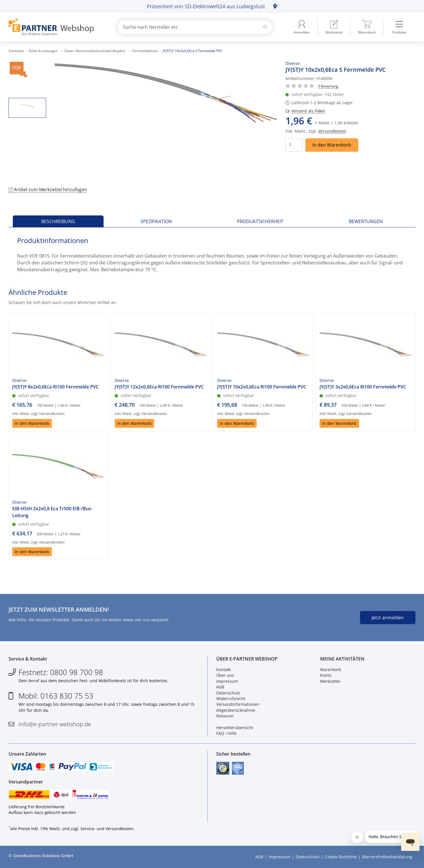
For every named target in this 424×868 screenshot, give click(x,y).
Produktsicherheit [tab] (260, 221)
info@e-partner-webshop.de (55, 724)
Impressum (227, 681)
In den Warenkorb (332, 145)
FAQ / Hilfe (226, 733)
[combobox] (195, 27)
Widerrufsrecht (231, 699)
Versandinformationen (238, 704)
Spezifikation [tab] (156, 221)
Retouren (225, 716)
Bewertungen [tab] (366, 221)
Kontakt (224, 669)
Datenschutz (228, 693)
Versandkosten (332, 131)
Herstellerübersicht (235, 728)
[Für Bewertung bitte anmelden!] (328, 86)
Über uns (225, 675)
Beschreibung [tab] (58, 221)
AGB (220, 687)
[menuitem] (334, 27)
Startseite (16, 51)
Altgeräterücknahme (236, 710)
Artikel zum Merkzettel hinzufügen (48, 190)
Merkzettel (330, 681)
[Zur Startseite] (56, 27)
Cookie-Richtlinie (341, 857)
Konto (326, 675)
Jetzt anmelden (388, 618)
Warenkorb (331, 669)
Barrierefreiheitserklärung (387, 857)
